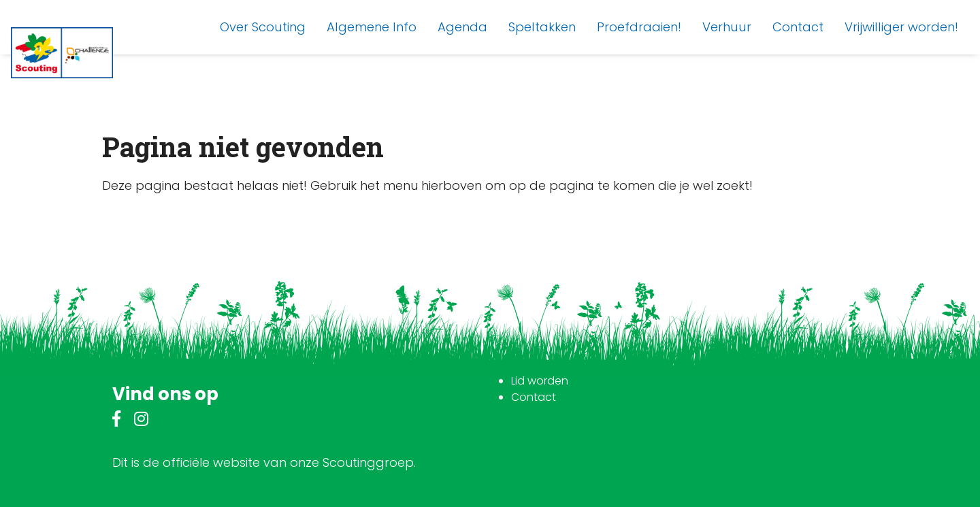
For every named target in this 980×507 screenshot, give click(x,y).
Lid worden (540, 381)
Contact (534, 397)
